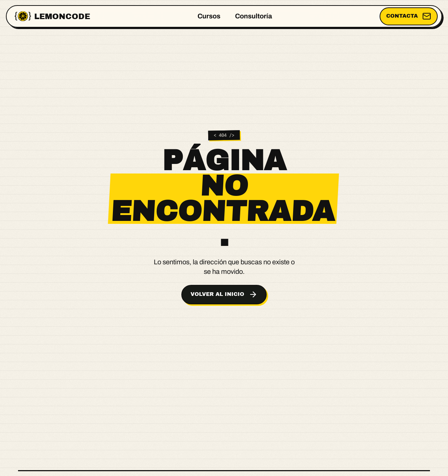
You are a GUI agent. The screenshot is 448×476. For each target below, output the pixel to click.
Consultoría (254, 16)
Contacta (409, 16)
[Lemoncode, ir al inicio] (52, 16)
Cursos (209, 16)
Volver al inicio (224, 294)
